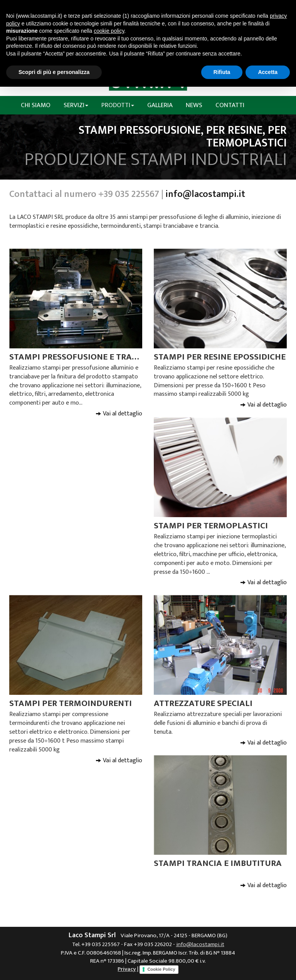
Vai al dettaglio (123, 414)
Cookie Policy (161, 969)
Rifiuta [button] (222, 72)
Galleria (160, 105)
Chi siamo (36, 105)
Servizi (76, 105)
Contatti (230, 105)
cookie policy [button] (109, 31)
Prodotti (118, 105)
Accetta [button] (268, 72)
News (194, 105)
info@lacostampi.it (205, 194)
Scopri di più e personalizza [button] (54, 72)
